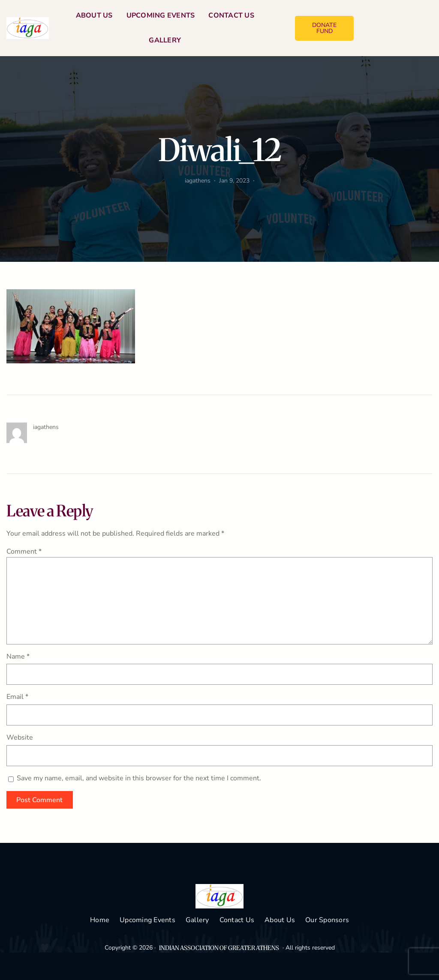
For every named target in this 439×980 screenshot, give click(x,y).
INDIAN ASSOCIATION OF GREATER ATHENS (219, 948)
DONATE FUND (324, 28)
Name (18, 656)
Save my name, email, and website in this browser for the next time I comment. (139, 778)
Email (17, 697)
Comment (24, 551)
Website (20, 737)
